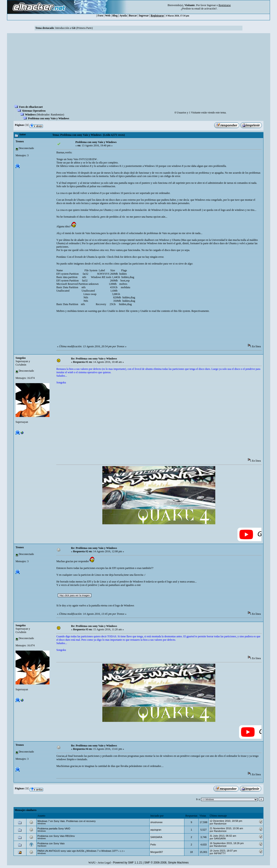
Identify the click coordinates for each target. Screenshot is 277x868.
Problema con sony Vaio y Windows (49, 118)
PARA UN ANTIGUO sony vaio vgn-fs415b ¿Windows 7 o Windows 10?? (78, 851)
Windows (31, 115)
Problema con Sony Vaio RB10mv (56, 836)
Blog (115, 16)
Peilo (153, 845)
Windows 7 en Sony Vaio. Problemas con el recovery (67, 821)
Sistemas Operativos (34, 111)
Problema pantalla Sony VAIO (54, 829)
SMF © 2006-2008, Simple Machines (167, 863)
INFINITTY (220, 853)
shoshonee (157, 822)
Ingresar (211, 5)
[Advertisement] (139, 70)
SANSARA (156, 837)
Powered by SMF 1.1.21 (128, 863)
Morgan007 (157, 852)
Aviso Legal (104, 863)
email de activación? (205, 9)
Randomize (57, 115)
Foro (100, 16)
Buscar (133, 16)
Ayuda (123, 16)
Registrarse (157, 16)
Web (108, 16)
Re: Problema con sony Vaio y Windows (94, 359)
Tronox (20, 141)
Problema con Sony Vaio (51, 843)
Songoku (21, 358)
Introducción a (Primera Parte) (74, 28)
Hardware (42, 846)
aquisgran (156, 830)
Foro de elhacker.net (31, 107)
